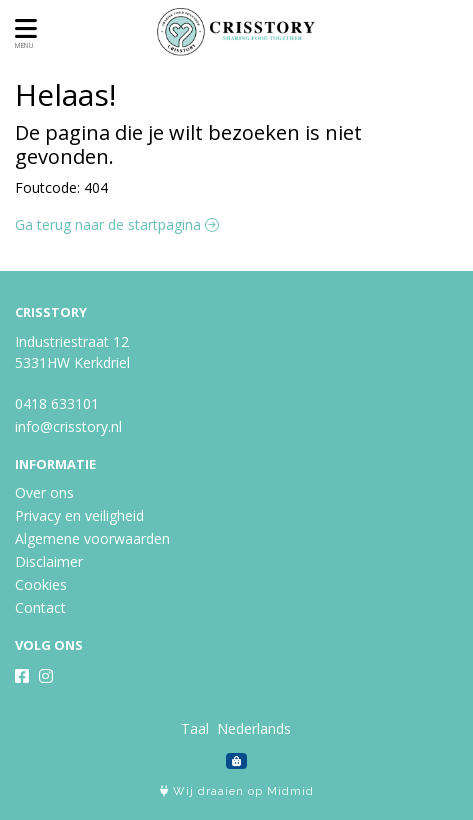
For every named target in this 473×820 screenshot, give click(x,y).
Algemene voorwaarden (92, 538)
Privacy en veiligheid (79, 515)
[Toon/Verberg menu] (22, 28)
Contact (40, 607)
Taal (195, 728)
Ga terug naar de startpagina (117, 224)
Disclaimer (49, 561)
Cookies (41, 584)
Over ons (44, 492)
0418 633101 (57, 403)
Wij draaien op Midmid (237, 791)
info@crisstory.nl (68, 426)
